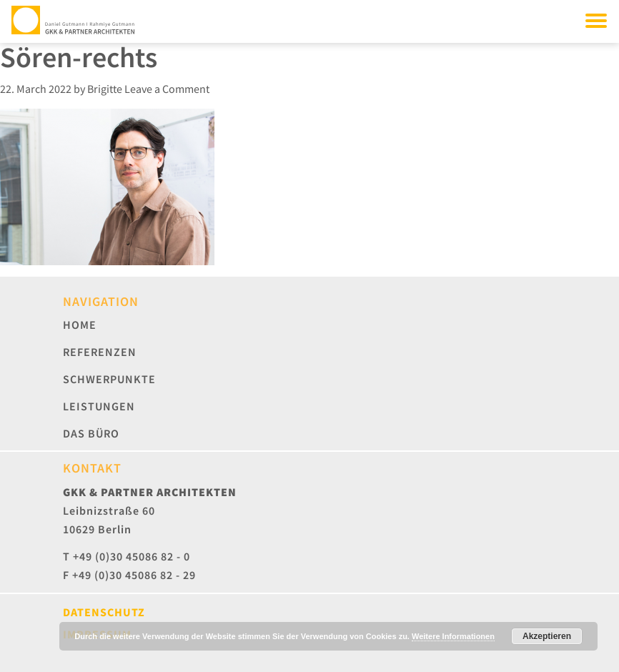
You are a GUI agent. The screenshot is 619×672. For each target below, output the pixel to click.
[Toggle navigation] (596, 20)
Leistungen (99, 406)
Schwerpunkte (109, 379)
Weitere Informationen (453, 636)
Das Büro (91, 433)
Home (80, 325)
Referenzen (100, 352)
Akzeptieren (547, 636)
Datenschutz (104, 612)
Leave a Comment (167, 89)
